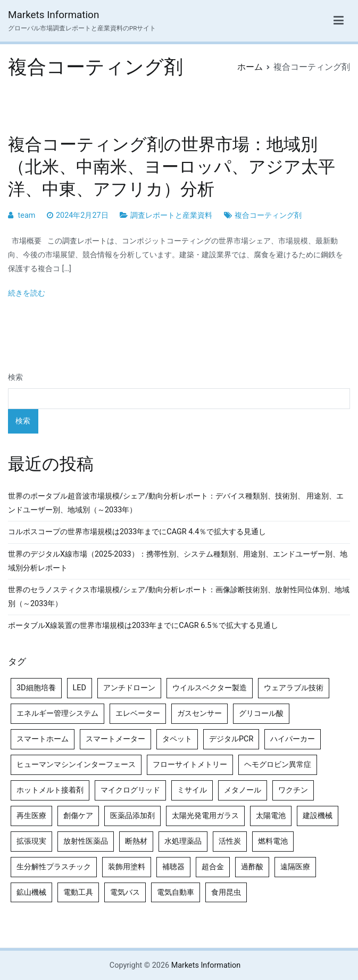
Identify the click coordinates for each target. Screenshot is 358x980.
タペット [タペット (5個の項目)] (177, 739)
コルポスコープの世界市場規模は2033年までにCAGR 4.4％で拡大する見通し (137, 532)
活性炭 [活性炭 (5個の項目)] (230, 841)
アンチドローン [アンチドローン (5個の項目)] (129, 688)
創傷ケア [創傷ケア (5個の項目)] (78, 816)
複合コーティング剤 (268, 215)
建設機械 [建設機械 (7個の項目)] (318, 816)
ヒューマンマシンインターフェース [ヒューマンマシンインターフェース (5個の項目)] (76, 765)
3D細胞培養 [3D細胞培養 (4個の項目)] (36, 688)
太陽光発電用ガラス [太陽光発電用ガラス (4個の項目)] (205, 816)
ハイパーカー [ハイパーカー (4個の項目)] (293, 739)
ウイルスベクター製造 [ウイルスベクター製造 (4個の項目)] (210, 688)
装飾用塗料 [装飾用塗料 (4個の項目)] (127, 867)
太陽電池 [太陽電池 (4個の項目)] (271, 816)
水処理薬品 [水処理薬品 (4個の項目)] (183, 841)
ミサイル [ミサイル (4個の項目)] (192, 790)
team (27, 215)
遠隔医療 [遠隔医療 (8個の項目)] (295, 867)
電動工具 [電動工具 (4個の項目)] (78, 892)
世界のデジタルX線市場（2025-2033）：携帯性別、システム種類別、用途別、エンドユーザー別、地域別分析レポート (178, 561)
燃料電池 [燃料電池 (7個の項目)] (273, 841)
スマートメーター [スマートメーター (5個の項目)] (115, 739)
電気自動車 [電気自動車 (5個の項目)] (176, 892)
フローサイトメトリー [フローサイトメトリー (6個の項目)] (190, 765)
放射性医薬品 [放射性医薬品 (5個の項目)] (86, 841)
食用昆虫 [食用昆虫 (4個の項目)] (226, 892)
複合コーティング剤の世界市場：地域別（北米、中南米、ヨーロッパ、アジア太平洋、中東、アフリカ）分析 (172, 167)
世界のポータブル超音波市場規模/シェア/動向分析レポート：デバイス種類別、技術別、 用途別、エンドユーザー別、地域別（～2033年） (176, 503)
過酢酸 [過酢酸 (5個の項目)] (252, 867)
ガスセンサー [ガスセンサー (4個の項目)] (199, 713)
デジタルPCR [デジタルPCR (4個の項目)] (231, 739)
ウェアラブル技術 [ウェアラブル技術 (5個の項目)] (294, 688)
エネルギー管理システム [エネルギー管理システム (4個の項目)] (57, 713)
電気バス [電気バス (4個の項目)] (125, 892)
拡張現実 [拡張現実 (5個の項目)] (31, 841)
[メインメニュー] (339, 21)
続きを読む (27, 293)
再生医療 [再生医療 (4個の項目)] (31, 816)
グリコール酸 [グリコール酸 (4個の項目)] (261, 713)
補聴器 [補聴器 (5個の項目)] (173, 867)
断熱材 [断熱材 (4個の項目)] (136, 841)
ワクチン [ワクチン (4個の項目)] (293, 790)
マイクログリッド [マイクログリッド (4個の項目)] (130, 790)
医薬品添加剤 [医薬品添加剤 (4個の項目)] (132, 816)
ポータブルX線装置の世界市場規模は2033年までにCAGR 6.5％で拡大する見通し (143, 626)
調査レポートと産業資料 (171, 215)
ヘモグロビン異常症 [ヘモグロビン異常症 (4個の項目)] (278, 765)
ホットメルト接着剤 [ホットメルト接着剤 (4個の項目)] (50, 790)
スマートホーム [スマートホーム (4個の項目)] (43, 739)
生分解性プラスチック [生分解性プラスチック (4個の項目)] (54, 867)
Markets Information (53, 15)
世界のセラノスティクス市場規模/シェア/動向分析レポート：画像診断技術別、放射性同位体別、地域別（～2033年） (179, 597)
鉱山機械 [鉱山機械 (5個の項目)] (31, 892)
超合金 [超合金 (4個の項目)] (213, 867)
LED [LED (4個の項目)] (80, 688)
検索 (15, 377)
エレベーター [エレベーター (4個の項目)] (138, 713)
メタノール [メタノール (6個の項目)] (243, 790)
